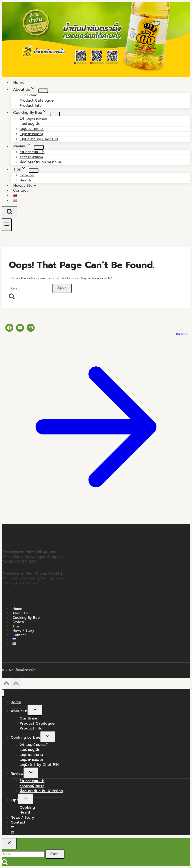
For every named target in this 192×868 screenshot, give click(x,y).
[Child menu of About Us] (43, 91)
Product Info (31, 728)
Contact (20, 190)
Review (18, 622)
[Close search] (9, 844)
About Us (20, 613)
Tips (16, 626)
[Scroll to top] (6, 685)
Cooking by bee (26, 617)
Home (17, 609)
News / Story (23, 631)
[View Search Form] (10, 212)
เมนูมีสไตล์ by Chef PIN (39, 139)
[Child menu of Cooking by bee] (55, 114)
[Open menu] (7, 225)
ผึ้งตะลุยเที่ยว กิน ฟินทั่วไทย (41, 162)
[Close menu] (3, 693)
